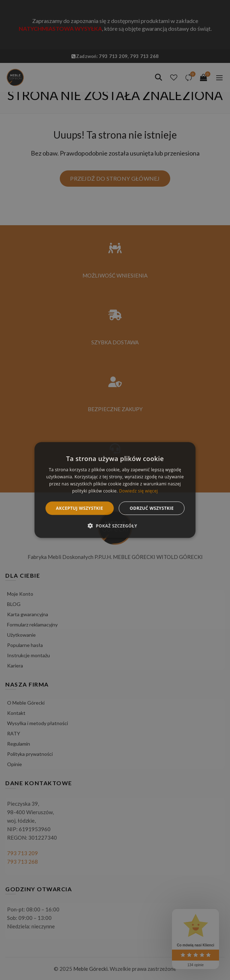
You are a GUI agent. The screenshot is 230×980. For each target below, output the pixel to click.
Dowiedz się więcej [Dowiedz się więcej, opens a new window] (138, 491)
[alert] (115, 490)
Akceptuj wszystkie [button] (79, 508)
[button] (115, 525)
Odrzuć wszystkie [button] (151, 508)
